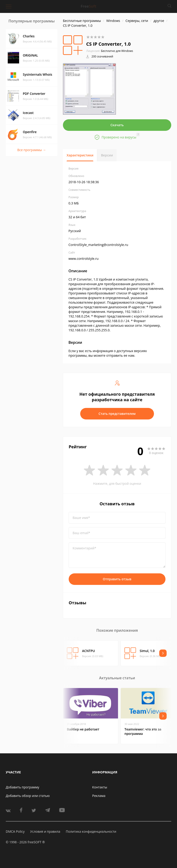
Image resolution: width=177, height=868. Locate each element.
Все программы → (32, 150)
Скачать (117, 125)
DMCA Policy (15, 831)
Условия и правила (45, 831)
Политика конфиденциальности (91, 831)
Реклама (99, 796)
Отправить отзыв (117, 579)
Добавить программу (22, 787)
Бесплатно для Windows (117, 51)
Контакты (100, 787)
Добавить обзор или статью (28, 796)
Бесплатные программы (82, 21)
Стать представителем (117, 414)
